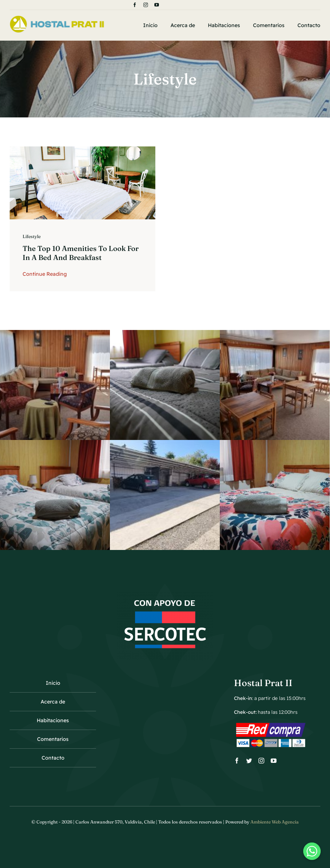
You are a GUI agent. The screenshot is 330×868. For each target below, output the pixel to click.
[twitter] (249, 761)
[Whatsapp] (312, 851)
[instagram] (146, 5)
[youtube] (157, 5)
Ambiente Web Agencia (275, 822)
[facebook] (135, 5)
